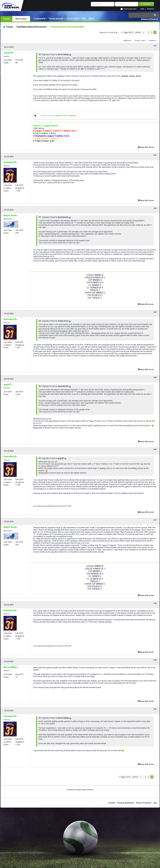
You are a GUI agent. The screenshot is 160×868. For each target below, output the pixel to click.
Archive (112, 803)
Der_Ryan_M (51, 116)
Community (39, 19)
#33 (155, 208)
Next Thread (88, 790)
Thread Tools (139, 41)
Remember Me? (130, 9)
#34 (155, 312)
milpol (43, 116)
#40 (155, 709)
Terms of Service (144, 803)
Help (142, 9)
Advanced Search (150, 19)
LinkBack (126, 41)
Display (152, 41)
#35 (155, 377)
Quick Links (73, 19)
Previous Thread (74, 790)
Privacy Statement (126, 803)
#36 (155, 449)
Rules (92, 19)
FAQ (84, 19)
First (138, 32)
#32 (155, 155)
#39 (155, 660)
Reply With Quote (146, 147)
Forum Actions (56, 19)
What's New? (21, 19)
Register (151, 9)
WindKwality (64, 116)
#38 (155, 603)
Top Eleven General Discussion (31, 27)
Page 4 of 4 (128, 32)
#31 (155, 46)
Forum (6, 19)
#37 (155, 520)
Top (155, 803)
